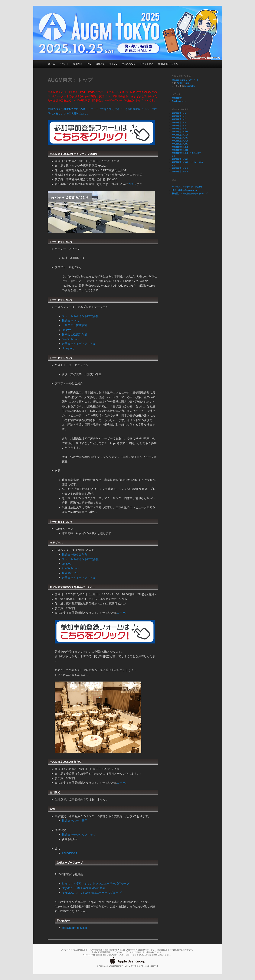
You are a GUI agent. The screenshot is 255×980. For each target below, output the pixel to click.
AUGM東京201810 (180, 147)
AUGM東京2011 (179, 116)
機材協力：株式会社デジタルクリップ (190, 194)
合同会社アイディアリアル (79, 344)
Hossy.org (68, 348)
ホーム (52, 64)
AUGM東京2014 (179, 126)
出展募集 (100, 64)
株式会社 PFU (71, 321)
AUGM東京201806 (180, 144)
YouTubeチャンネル (168, 64)
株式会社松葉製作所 (75, 334)
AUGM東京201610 (180, 135)
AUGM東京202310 (180, 168)
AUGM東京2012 (179, 119)
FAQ (89, 64)
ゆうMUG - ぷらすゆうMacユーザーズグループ (92, 893)
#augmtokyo (190, 86)
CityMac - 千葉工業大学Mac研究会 (84, 888)
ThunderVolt (69, 853)
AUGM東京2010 (179, 113)
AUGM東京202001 (180, 159)
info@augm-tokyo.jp (74, 928)
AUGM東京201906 (180, 150)
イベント (64, 64)
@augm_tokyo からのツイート (185, 80)
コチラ (132, 184)
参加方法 (78, 64)
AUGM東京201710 (180, 141)
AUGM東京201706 (180, 138)
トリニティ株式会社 (75, 325)
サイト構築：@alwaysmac (185, 190)
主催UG (113, 64)
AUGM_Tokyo (183, 83)
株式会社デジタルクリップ (79, 835)
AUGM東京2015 (179, 129)
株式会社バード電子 (75, 821)
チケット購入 (147, 64)
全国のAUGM (129, 64)
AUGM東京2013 (179, 123)
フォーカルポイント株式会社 (80, 316)
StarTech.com (70, 339)
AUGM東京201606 (180, 132)
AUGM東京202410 (180, 172)
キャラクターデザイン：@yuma (187, 187)
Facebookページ (179, 101)
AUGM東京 (177, 98)
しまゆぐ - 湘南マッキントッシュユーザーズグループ (96, 883)
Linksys (67, 330)
